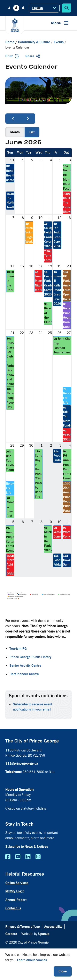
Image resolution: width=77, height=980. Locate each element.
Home (10, 42)
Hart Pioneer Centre (24, 674)
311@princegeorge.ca (22, 763)
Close (63, 971)
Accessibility (53, 927)
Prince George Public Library (30, 657)
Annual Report (16, 900)
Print (12, 56)
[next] (28, 119)
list (32, 132)
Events (59, 42)
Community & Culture (34, 42)
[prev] (13, 119)
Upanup (44, 934)
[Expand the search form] (67, 8)
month (15, 132)
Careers (11, 934)
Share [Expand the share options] (33, 56)
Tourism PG (18, 649)
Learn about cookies (32, 960)
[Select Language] (44, 8)
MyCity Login (15, 891)
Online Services (17, 883)
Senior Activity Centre (25, 666)
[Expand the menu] (60, 23)
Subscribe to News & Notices (27, 847)
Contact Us (13, 908)
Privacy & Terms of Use (23, 927)
